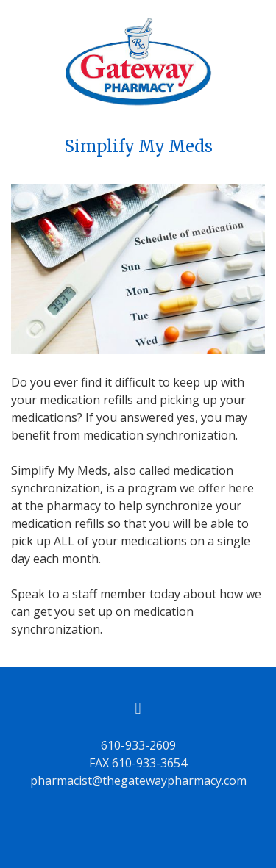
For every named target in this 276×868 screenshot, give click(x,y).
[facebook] (138, 708)
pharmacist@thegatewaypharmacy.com (138, 781)
